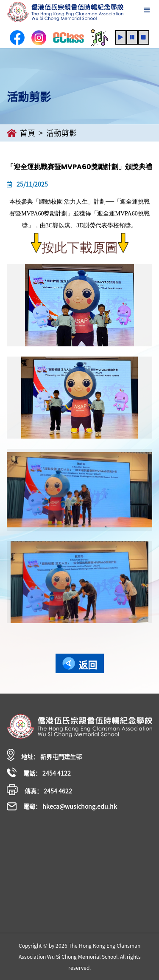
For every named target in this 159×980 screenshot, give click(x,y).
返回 (80, 664)
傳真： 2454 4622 (39, 790)
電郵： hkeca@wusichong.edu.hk (62, 806)
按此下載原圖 (80, 248)
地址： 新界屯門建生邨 (44, 755)
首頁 (21, 133)
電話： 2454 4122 (39, 772)
